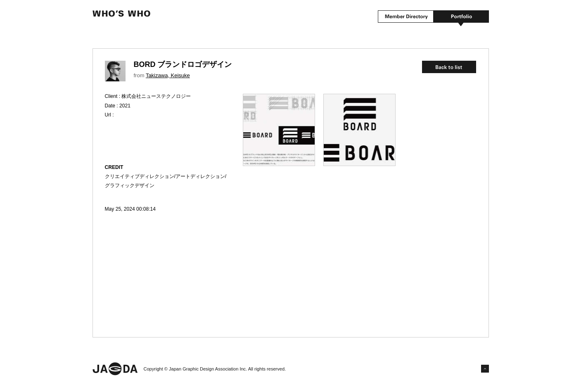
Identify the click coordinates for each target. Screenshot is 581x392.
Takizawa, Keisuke (168, 75)
